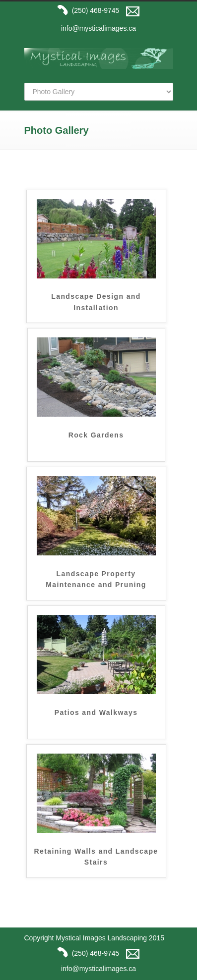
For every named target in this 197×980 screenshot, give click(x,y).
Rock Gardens (96, 435)
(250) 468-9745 (87, 10)
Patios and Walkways (96, 712)
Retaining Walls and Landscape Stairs (96, 857)
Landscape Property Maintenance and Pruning (96, 579)
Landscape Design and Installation (96, 302)
